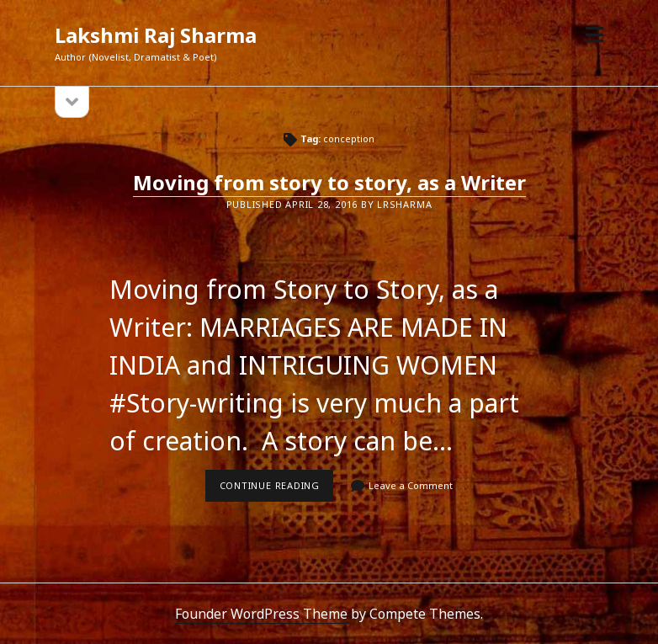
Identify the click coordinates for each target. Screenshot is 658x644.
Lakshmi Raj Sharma (156, 35)
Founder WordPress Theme (261, 614)
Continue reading (277, 490)
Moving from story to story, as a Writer (329, 182)
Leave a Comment (411, 485)
